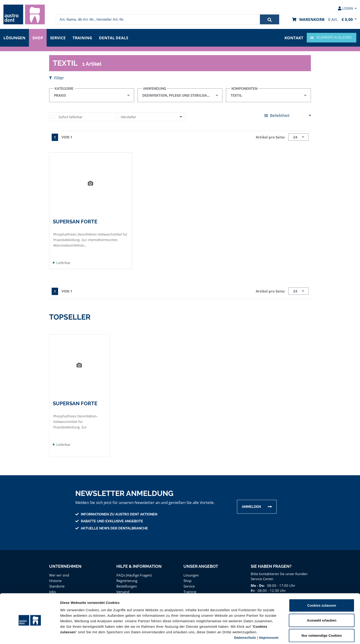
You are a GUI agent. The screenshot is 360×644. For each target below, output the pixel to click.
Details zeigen (244, 635)
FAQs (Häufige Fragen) (134, 575)
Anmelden (251, 506)
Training (84, 37)
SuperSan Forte (75, 221)
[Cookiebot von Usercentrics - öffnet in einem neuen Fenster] (30, 635)
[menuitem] (24, 14)
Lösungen (14, 37)
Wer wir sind (59, 575)
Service (59, 37)
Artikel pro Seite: (271, 137)
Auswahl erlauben (322, 603)
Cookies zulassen (322, 588)
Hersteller (128, 117)
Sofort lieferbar (70, 117)
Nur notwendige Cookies (322, 618)
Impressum (269, 620)
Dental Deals (115, 37)
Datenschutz (245, 620)
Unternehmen (65, 566)
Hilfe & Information (139, 566)
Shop (38, 37)
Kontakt (294, 37)
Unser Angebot (201, 566)
